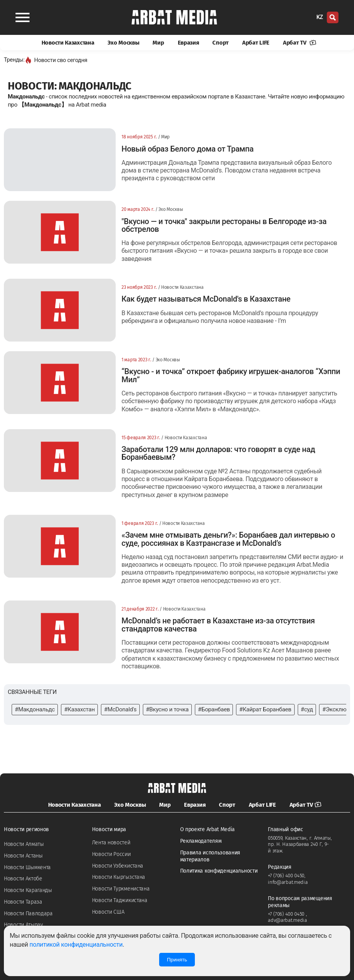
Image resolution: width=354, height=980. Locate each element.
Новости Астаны (23, 856)
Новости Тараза (23, 902)
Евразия (188, 43)
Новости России (111, 854)
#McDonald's (120, 709)
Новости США (108, 912)
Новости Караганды (28, 890)
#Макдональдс (35, 709)
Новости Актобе (23, 879)
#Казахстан (79, 709)
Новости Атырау (23, 925)
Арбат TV (300, 43)
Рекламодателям (201, 841)
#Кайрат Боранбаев (265, 709)
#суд (307, 709)
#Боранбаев (214, 709)
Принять (177, 960)
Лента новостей (111, 843)
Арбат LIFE (256, 43)
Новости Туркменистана (121, 889)
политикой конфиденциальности (76, 945)
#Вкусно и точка (167, 709)
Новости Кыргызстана (119, 877)
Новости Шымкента (27, 867)
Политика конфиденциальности (219, 871)
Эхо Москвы (123, 43)
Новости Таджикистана (120, 900)
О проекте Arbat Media (208, 829)
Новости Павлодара (28, 914)
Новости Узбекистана (118, 866)
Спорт (220, 43)
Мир (158, 43)
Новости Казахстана (68, 43)
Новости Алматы (24, 844)
